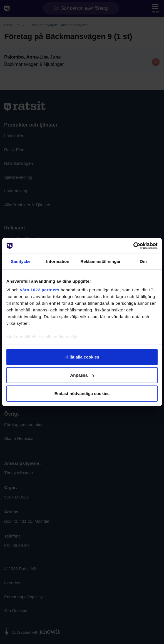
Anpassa (82, 375)
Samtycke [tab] (21, 261)
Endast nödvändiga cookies (82, 393)
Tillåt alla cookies (82, 357)
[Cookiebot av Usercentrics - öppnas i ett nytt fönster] (133, 246)
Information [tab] (58, 261)
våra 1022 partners (40, 290)
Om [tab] (143, 261)
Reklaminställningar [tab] (100, 261)
